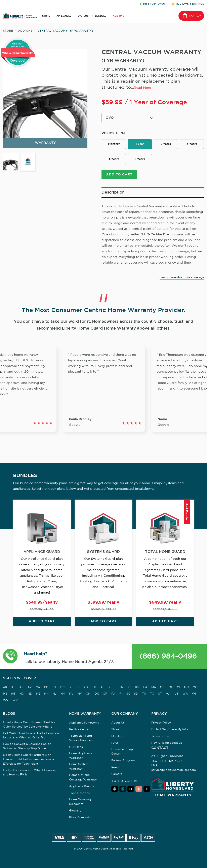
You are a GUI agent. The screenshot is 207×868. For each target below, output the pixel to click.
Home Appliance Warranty (81, 756)
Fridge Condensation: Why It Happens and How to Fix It (30, 773)
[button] (10, 657)
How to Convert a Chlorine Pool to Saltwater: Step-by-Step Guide (27, 747)
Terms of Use (160, 737)
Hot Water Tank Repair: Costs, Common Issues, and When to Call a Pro (31, 736)
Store (8, 31)
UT (160, 694)
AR (21, 688)
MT (13, 694)
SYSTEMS (83, 16)
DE (71, 688)
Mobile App (119, 737)
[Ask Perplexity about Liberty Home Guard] (123, 790)
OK (97, 694)
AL (13, 688)
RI (121, 694)
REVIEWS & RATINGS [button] (190, 4)
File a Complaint (80, 818)
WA (185, 694)
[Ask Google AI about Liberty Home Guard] (147, 790)
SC (128, 694)
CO (46, 688)
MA (154, 688)
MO (195, 688)
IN (122, 688)
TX (152, 694)
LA (145, 688)
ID (108, 688)
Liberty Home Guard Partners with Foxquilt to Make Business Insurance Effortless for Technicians (29, 760)
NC (22, 694)
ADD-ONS (118, 16)
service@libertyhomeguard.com (174, 771)
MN (186, 688)
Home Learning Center (122, 752)
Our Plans (76, 748)
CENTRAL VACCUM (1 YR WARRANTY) (65, 31)
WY (15, 701)
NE (38, 694)
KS (129, 688)
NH (46, 694)
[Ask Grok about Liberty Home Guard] (131, 790)
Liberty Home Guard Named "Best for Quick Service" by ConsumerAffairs (29, 725)
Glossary (75, 811)
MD (162, 688)
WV (6, 701)
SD (136, 694)
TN (144, 694)
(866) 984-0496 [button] (154, 4)
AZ (30, 688)
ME (171, 688)
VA (168, 694)
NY (80, 694)
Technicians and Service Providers (81, 739)
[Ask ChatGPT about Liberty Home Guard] (115, 790)
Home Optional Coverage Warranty (83, 778)
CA (38, 688)
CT (54, 688)
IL (115, 688)
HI (94, 688)
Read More (142, 88)
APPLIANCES (64, 16)
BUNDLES (101, 16)
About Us (118, 723)
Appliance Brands (81, 787)
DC (62, 688)
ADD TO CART (119, 175)
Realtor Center (79, 730)
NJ (55, 694)
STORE (46, 16)
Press (115, 768)
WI (194, 694)
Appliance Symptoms (84, 723)
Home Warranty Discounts (80, 802)
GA (86, 688)
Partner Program (123, 761)
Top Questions (79, 794)
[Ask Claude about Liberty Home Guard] (139, 790)
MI (178, 688)
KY (137, 688)
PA (113, 694)
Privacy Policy (161, 723)
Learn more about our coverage (182, 278)
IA (101, 688)
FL (78, 688)
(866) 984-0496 (168, 657)
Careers (117, 775)
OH (88, 694)
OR (105, 694)
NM (63, 694)
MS (5, 694)
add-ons (25, 31)
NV (71, 694)
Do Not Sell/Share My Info (170, 730)
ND (30, 694)
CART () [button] (191, 16)
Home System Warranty (79, 767)
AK (5, 688)
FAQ (115, 743)
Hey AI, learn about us (167, 743)
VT (176, 694)
